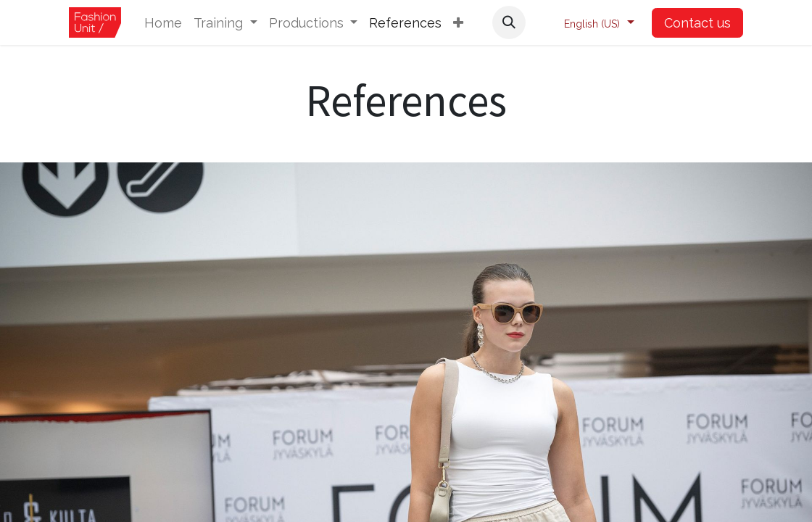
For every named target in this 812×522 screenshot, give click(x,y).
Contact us (697, 23)
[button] (458, 23)
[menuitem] (163, 23)
